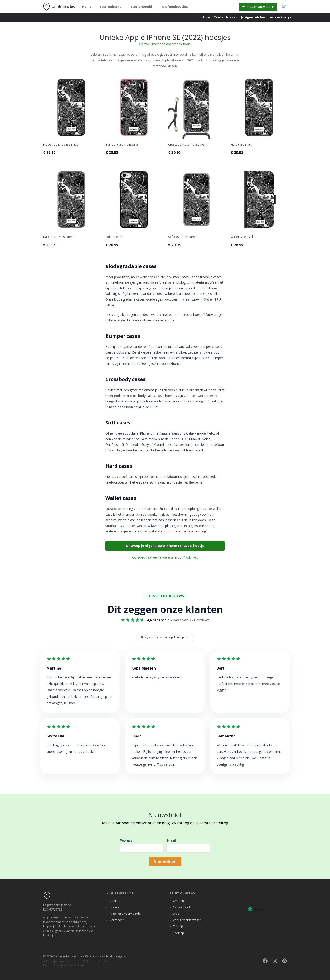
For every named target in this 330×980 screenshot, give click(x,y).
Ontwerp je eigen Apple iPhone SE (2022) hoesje (165, 546)
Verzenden (117, 920)
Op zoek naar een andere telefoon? (165, 44)
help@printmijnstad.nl (58, 905)
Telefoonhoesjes (174, 7)
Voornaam (128, 840)
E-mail (171, 840)
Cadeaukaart (181, 907)
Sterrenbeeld (141, 7)
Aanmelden (165, 861)
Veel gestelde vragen (187, 920)
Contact (115, 901)
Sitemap (179, 933)
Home (87, 7)
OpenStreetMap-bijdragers (107, 956)
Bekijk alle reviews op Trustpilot (165, 637)
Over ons (179, 901)
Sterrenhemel (111, 7)
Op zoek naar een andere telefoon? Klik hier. (165, 557)
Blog (176, 914)
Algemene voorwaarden (126, 914)
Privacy (114, 907)
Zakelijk (178, 926)
